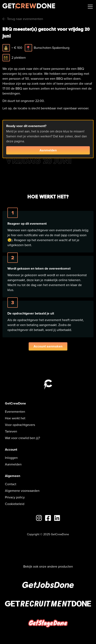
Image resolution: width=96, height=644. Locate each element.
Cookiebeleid (15, 504)
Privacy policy (15, 497)
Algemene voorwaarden (22, 491)
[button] (89, 7)
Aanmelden (48, 150)
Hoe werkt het (15, 418)
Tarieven (11, 431)
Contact (11, 484)
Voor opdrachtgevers (20, 425)
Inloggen (11, 458)
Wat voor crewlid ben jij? (22, 438)
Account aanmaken (48, 346)
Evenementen (15, 412)
